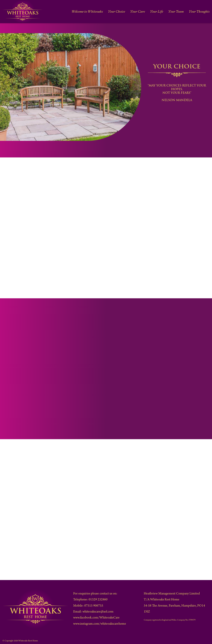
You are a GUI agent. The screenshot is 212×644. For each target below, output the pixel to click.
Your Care (139, 12)
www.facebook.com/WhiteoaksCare (96, 618)
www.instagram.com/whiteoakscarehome (100, 624)
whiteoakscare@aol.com (98, 612)
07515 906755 (94, 606)
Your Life (158, 12)
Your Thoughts (199, 12)
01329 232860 (98, 600)
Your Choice (118, 12)
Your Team (177, 12)
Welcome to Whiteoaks (89, 12)
